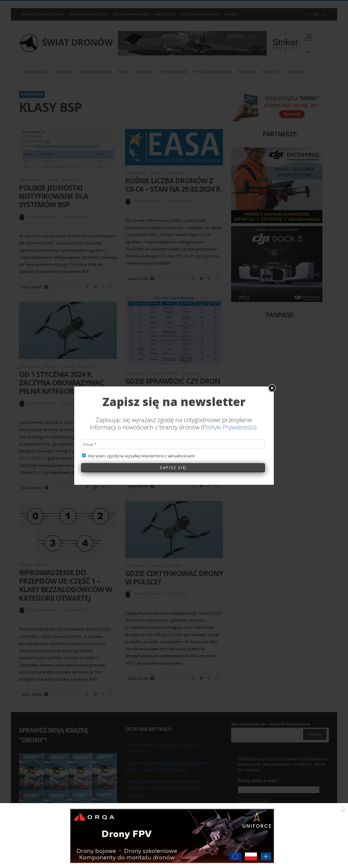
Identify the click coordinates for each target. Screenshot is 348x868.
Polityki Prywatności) (230, 350)
